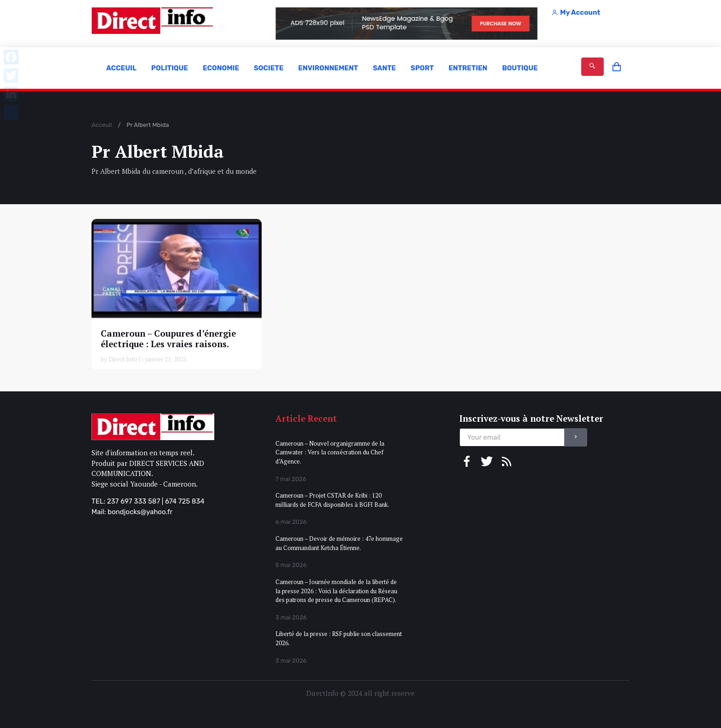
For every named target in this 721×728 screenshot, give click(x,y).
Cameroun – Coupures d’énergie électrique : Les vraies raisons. (168, 339)
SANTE (384, 68)
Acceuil (102, 125)
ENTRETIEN (468, 68)
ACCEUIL (121, 68)
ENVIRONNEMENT (328, 68)
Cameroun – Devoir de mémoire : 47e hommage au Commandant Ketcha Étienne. (339, 543)
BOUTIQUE (520, 68)
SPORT (422, 68)
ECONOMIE (221, 68)
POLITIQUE (170, 68)
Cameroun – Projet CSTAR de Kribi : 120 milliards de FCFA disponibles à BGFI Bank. (332, 500)
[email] (512, 438)
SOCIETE (269, 68)
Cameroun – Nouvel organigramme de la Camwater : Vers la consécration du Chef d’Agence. (330, 452)
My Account (576, 12)
